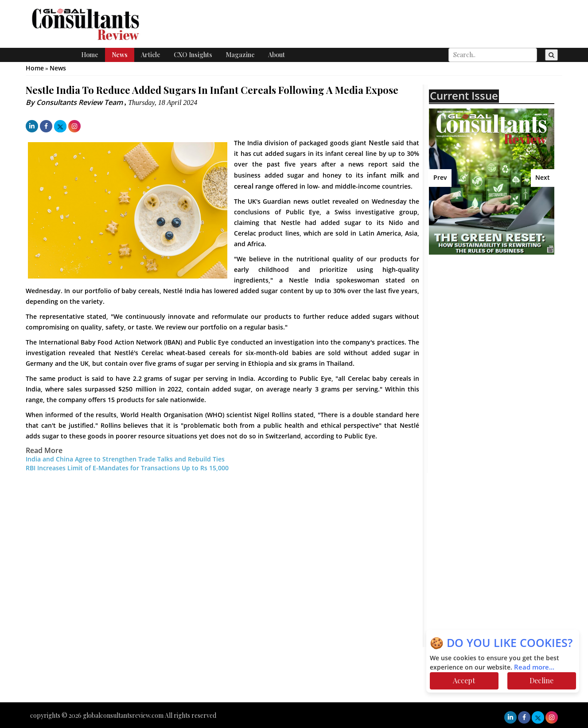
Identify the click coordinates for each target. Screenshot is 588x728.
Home (90, 55)
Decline (541, 680)
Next (543, 178)
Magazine (240, 55)
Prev (440, 178)
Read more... (534, 667)
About (276, 55)
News (120, 55)
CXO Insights (193, 55)
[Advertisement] (506, 325)
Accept (464, 680)
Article (151, 55)
